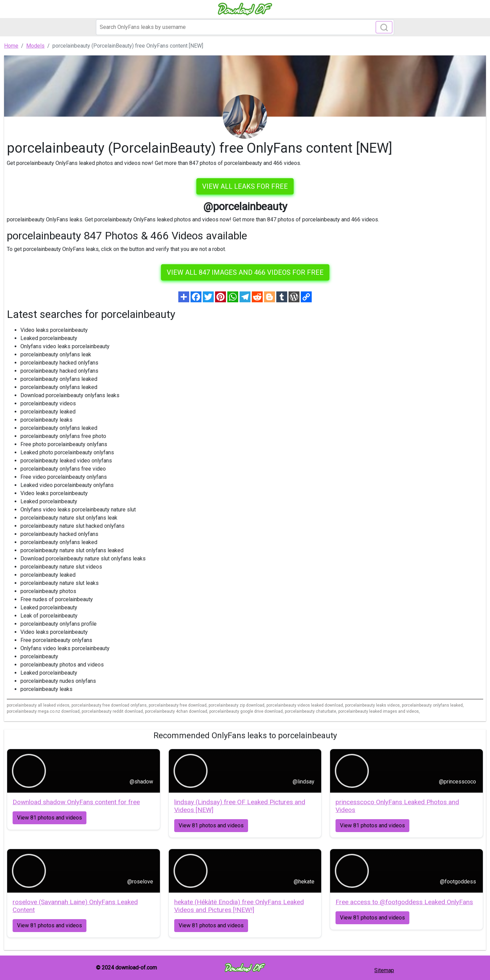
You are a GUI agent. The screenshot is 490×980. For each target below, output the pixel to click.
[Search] (245, 27)
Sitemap (384, 970)
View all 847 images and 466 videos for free (245, 272)
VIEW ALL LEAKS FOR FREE (245, 186)
